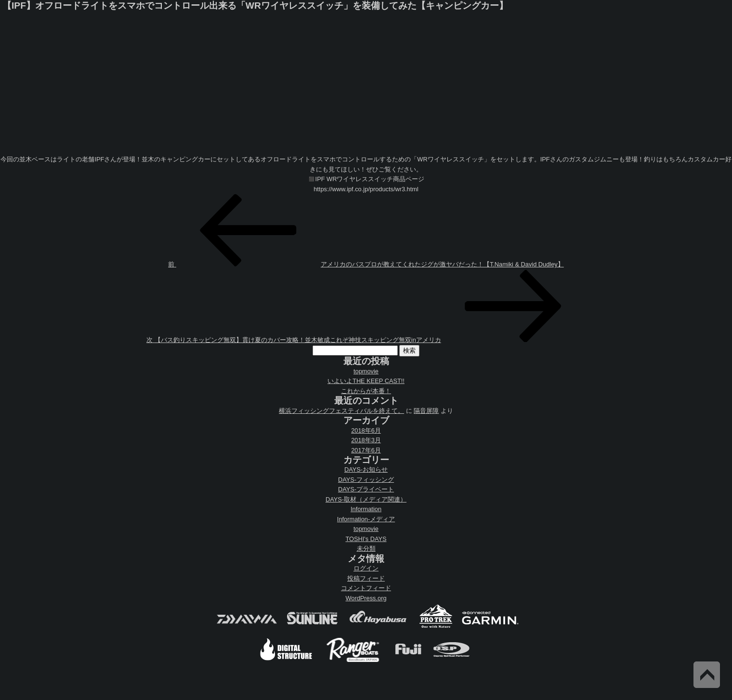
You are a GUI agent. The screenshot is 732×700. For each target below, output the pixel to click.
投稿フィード (366, 578)
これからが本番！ (366, 391)
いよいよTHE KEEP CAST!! (366, 381)
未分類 (366, 548)
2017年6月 (366, 450)
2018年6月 (366, 430)
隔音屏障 (426, 411)
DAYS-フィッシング (366, 480)
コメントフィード (366, 588)
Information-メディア (366, 519)
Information (366, 509)
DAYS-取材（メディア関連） (366, 499)
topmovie (366, 371)
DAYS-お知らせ (366, 469)
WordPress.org (366, 598)
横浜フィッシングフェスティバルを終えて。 (341, 411)
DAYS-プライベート (366, 489)
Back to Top (707, 675)
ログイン (366, 568)
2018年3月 (366, 440)
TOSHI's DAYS (366, 539)
